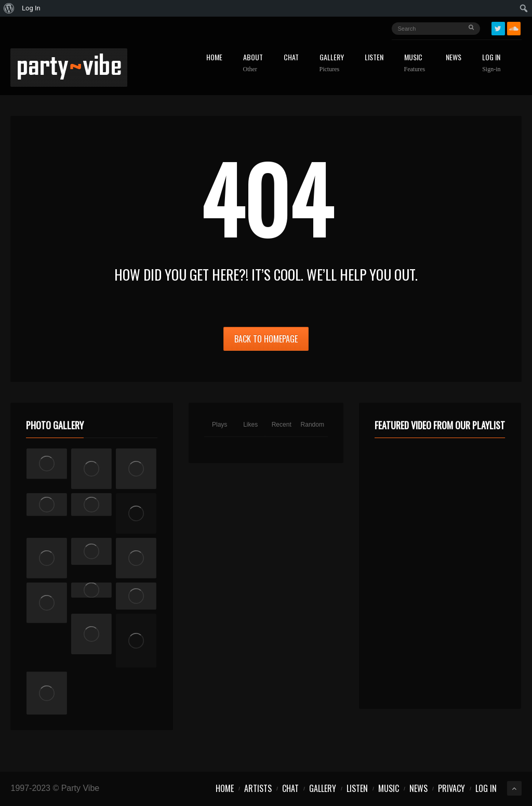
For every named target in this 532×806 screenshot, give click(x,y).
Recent (282, 425)
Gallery (332, 63)
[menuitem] (9, 8)
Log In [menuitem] (31, 8)
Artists (258, 788)
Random (312, 425)
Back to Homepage (266, 339)
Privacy (451, 788)
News (454, 58)
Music (415, 63)
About (253, 63)
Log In (491, 63)
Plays (220, 425)
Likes (250, 425)
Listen (374, 58)
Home (214, 58)
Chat (291, 58)
